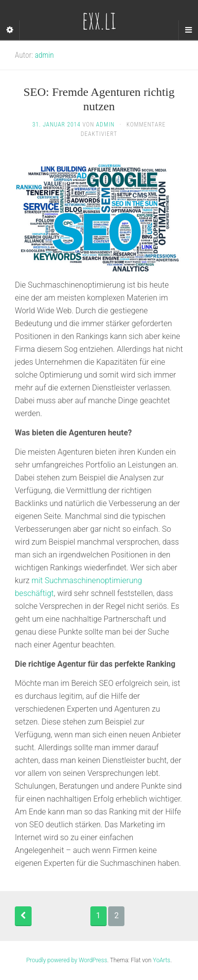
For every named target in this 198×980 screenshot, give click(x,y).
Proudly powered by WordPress (67, 960)
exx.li (99, 20)
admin (44, 55)
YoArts (162, 960)
